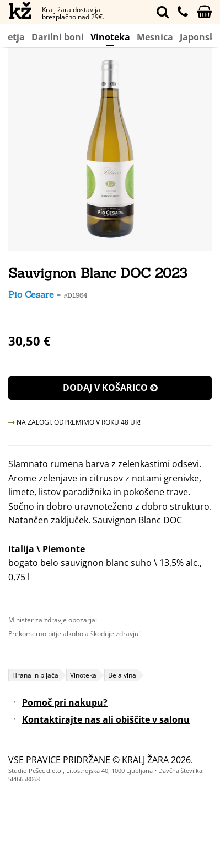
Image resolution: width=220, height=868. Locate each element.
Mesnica (155, 37)
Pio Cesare (31, 294)
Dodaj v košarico (110, 388)
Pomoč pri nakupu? (65, 702)
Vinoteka (110, 38)
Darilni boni (58, 37)
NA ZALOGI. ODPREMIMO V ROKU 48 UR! (74, 422)
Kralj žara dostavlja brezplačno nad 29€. (73, 13)
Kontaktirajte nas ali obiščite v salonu (106, 719)
